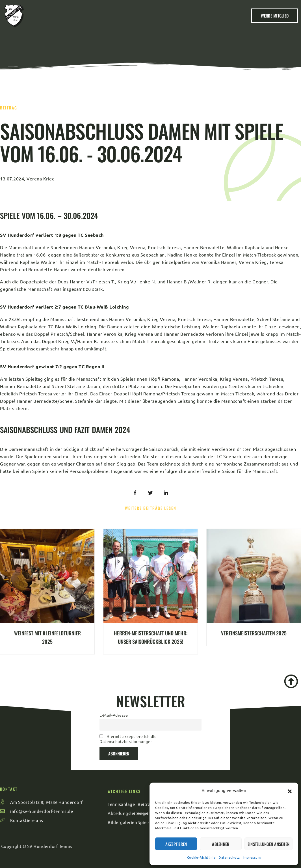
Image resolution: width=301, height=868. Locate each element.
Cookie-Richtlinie (202, 857)
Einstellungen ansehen (268, 844)
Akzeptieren (176, 844)
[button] (290, 791)
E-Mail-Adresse (114, 677)
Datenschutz (229, 857)
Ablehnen (221, 844)
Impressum (252, 857)
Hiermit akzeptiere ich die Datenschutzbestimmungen (128, 701)
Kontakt (57, 11)
